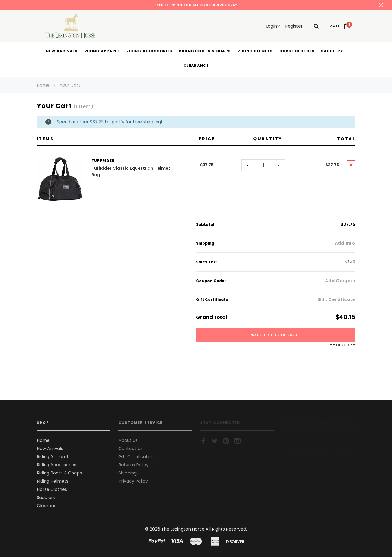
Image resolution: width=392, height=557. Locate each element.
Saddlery (46, 497)
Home (43, 85)
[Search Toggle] (316, 26)
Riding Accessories (56, 465)
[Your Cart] (340, 26)
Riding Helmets (53, 481)
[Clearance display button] (196, 66)
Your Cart (70, 85)
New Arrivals (50, 448)
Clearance (48, 506)
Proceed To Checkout (276, 335)
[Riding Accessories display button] (149, 51)
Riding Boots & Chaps (59, 473)
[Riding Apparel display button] (102, 51)
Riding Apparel (52, 457)
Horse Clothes (52, 489)
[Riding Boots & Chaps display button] (205, 51)
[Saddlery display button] (332, 51)
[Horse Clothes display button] (297, 51)
